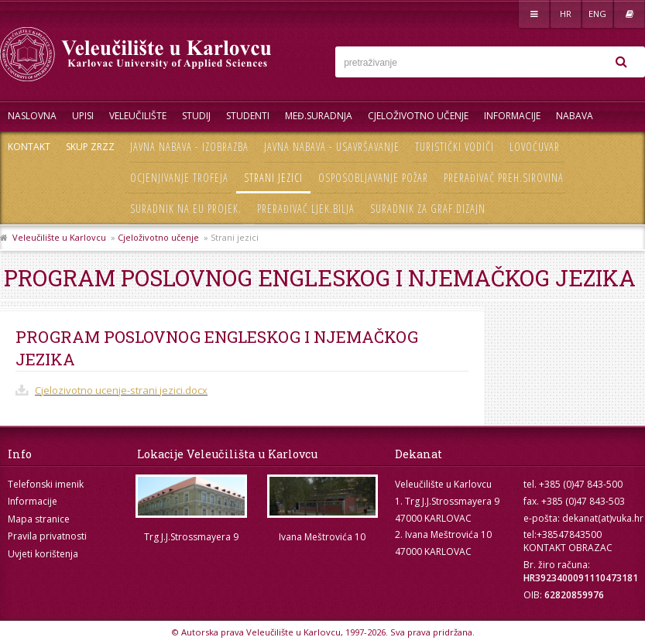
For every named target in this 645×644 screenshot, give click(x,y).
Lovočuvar (535, 147)
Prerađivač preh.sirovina (504, 178)
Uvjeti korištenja (43, 554)
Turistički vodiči (455, 147)
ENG (597, 14)
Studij (196, 116)
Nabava (575, 116)
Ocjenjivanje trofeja (179, 178)
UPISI (83, 116)
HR (566, 14)
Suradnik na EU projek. (186, 209)
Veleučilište (138, 116)
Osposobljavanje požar (373, 178)
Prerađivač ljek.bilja (306, 209)
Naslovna (32, 116)
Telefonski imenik (46, 484)
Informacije (512, 116)
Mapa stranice (39, 519)
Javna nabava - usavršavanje (332, 147)
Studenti (248, 116)
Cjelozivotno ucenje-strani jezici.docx (121, 390)
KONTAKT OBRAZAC (568, 548)
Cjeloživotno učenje (418, 116)
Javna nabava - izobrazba (189, 147)
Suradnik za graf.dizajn (428, 209)
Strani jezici (273, 178)
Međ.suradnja (319, 116)
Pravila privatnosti (47, 536)
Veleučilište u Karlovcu (59, 237)
